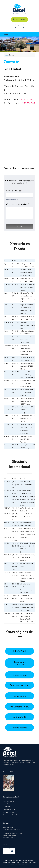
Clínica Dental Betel (9, 809)
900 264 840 (29, 103)
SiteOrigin (27, 864)
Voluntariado (7, 807)
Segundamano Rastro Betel (11, 815)
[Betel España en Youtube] (12, 851)
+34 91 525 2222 (10, 837)
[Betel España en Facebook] (6, 851)
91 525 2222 (27, 99)
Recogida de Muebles (9, 812)
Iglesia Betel (7, 804)
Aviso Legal (28, 862)
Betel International (9, 801)
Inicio (6, 55)
